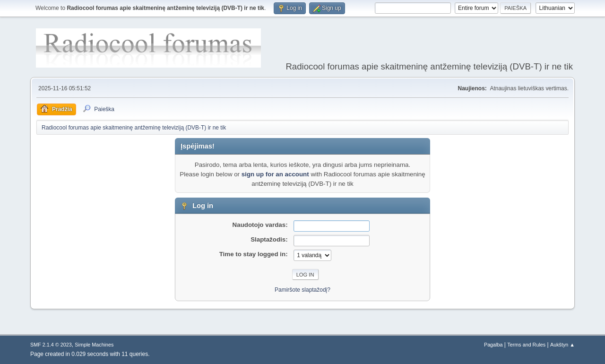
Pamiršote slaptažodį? (302, 290)
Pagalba (493, 345)
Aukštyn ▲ (562, 345)
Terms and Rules (526, 345)
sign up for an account (275, 174)
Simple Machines (94, 345)
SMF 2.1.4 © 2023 (51, 345)
